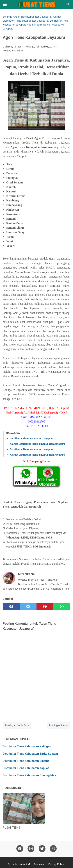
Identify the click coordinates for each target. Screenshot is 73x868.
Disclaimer (40, 864)
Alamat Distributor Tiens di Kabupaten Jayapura (37, 444)
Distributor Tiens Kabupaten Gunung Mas (29, 775)
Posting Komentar (13, 51)
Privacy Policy (56, 864)
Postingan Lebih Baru (17, 725)
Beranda (13, 864)
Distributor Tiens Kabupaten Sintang (26, 761)
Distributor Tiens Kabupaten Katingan (27, 746)
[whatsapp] (62, 607)
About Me (26, 864)
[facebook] (11, 607)
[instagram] (31, 849)
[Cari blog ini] (68, 5)
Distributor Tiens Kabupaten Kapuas (26, 768)
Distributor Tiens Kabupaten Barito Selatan (30, 754)
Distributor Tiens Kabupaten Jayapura (32, 438)
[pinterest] (45, 607)
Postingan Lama (58, 725)
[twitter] (28, 607)
